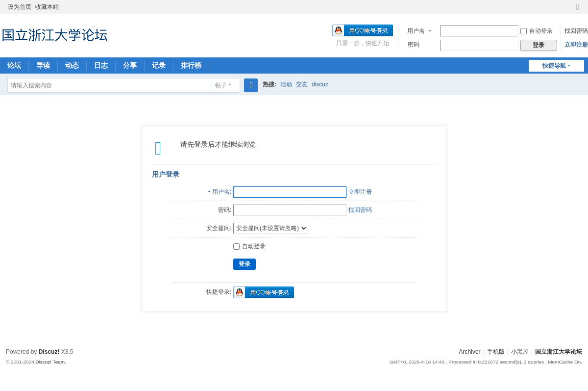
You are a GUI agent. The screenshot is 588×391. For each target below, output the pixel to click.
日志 (101, 65)
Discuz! (49, 352)
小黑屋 (520, 352)
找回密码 (576, 31)
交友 (302, 84)
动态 (72, 65)
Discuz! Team (50, 362)
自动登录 (537, 31)
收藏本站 (47, 7)
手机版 (496, 352)
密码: (225, 210)
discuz (320, 84)
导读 (43, 65)
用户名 (416, 31)
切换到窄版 (578, 11)
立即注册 (576, 45)
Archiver (470, 352)
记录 (159, 65)
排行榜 (191, 65)
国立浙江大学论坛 (559, 352)
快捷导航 (554, 66)
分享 (130, 65)
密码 (414, 45)
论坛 (14, 65)
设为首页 (20, 7)
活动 (286, 84)
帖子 (221, 85)
